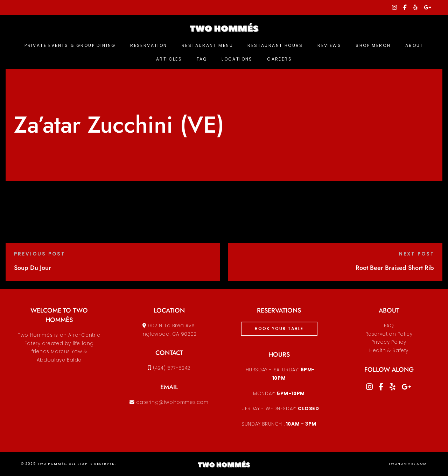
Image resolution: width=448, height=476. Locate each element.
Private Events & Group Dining (70, 45)
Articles (169, 59)
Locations (237, 59)
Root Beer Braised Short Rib (395, 268)
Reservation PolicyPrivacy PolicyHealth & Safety (389, 342)
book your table (279, 328)
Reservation (149, 45)
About (414, 45)
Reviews (329, 45)
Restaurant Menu (207, 45)
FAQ (202, 59)
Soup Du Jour (33, 268)
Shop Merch (373, 45)
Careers (279, 59)
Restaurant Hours (275, 45)
